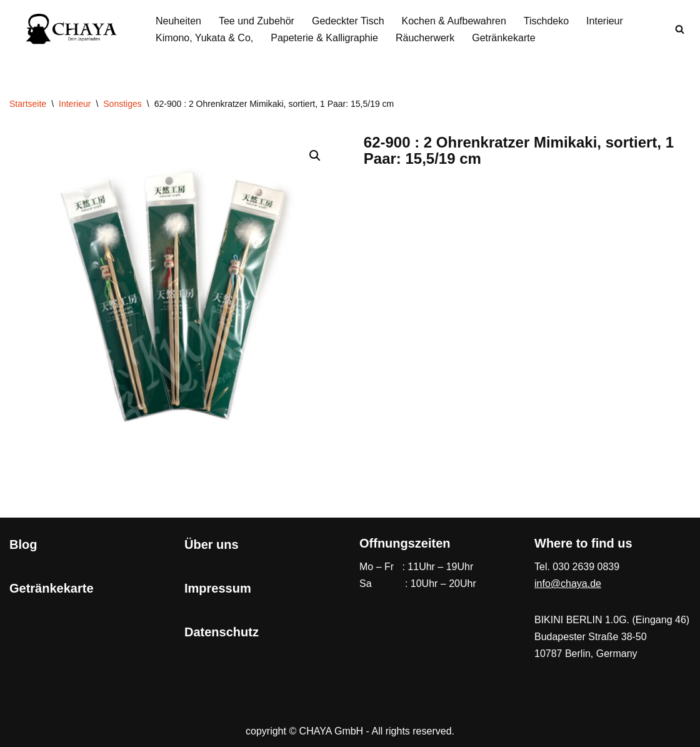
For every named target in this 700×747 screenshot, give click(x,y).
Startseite (28, 104)
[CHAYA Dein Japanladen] (72, 29)
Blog (23, 544)
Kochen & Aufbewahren (454, 21)
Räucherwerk (425, 38)
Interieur (605, 21)
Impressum (218, 588)
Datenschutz (222, 632)
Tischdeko (546, 21)
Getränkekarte (503, 38)
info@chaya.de (568, 584)
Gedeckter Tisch (348, 21)
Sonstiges (122, 104)
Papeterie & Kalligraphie (324, 38)
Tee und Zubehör (257, 21)
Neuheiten (178, 21)
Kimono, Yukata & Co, (204, 38)
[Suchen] (680, 29)
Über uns (212, 544)
